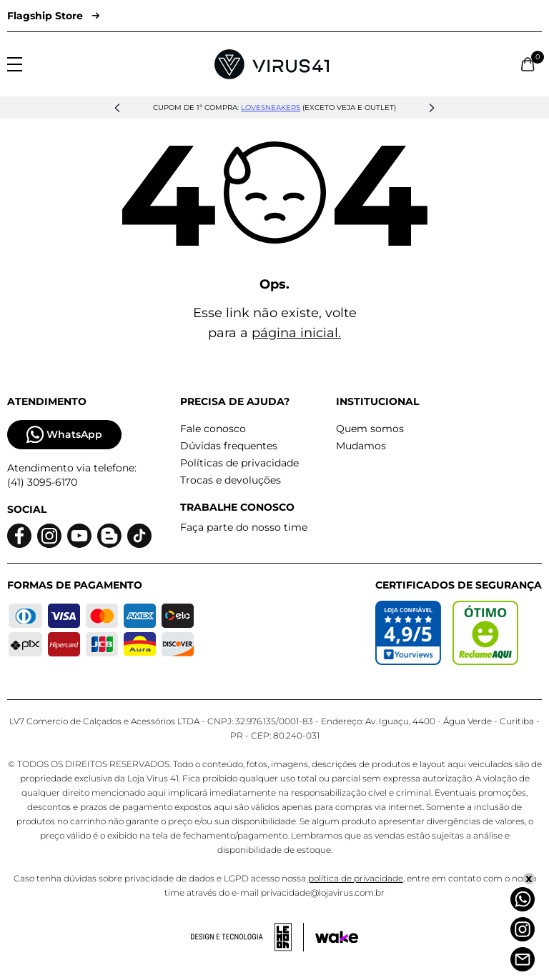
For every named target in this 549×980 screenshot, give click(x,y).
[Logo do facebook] (19, 536)
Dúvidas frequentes (229, 446)
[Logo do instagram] (49, 536)
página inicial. (296, 333)
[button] (117, 108)
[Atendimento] (523, 959)
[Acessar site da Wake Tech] (337, 937)
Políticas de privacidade (239, 463)
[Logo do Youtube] (79, 536)
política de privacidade (356, 878)
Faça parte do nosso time (244, 527)
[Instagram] (523, 929)
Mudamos (361, 446)
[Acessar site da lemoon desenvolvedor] (247, 937)
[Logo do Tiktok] (139, 536)
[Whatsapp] (523, 899)
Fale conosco (213, 429)
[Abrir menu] (15, 64)
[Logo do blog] (109, 536)
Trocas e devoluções (231, 480)
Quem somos (370, 429)
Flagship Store (53, 16)
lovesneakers (271, 107)
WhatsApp (64, 435)
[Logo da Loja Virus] (272, 64)
